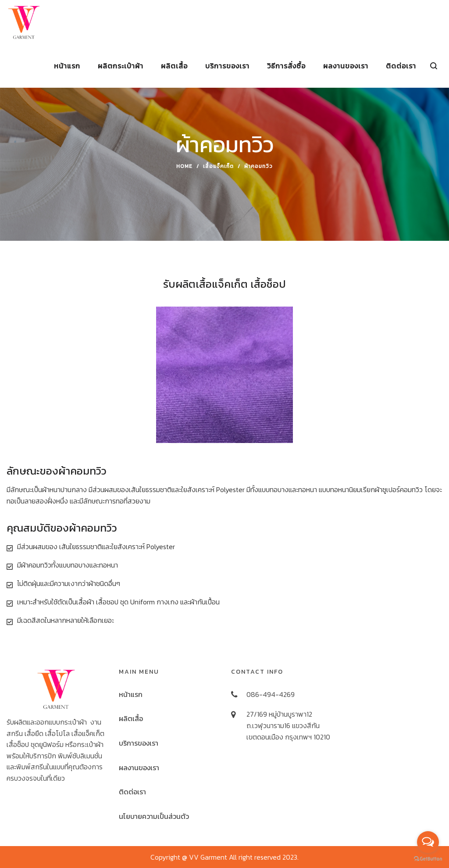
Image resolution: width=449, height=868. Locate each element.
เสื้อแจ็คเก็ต (218, 166)
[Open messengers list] (428, 842)
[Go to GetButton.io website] (428, 859)
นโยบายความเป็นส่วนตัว (154, 816)
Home (184, 166)
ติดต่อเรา (132, 792)
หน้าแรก (131, 694)
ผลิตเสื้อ (131, 718)
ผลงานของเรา (139, 768)
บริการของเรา (139, 743)
